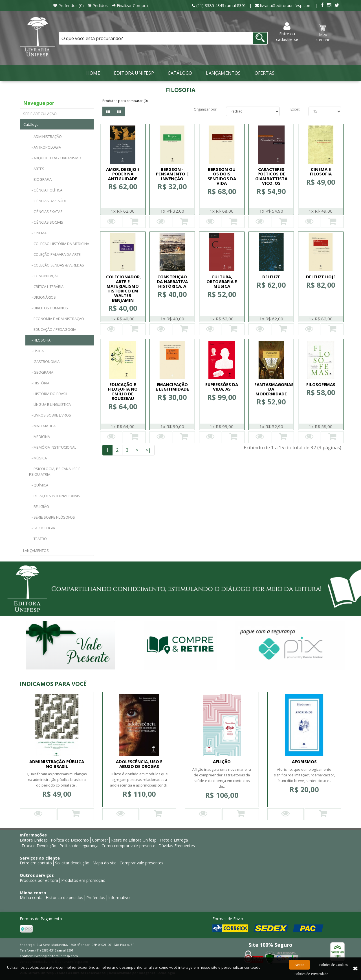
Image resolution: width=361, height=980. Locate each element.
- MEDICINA (39, 437)
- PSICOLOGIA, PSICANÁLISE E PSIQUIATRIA (55, 472)
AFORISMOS (304, 761)
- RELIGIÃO (39, 506)
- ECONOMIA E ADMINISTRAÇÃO (57, 319)
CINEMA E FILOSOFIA (321, 172)
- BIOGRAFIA (40, 179)
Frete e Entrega (174, 840)
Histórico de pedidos (64, 898)
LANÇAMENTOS (223, 73)
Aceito (299, 969)
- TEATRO (38, 539)
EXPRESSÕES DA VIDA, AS (222, 387)
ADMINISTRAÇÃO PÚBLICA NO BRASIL (57, 764)
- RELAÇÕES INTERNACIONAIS (55, 496)
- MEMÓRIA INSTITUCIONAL (53, 447)
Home (93, 73)
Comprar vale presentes (141, 863)
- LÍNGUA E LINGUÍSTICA (50, 404)
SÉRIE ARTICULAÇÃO (40, 114)
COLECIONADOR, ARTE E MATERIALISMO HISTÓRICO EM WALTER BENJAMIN (123, 288)
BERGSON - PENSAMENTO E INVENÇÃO (172, 174)
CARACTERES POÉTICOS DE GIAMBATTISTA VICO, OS (271, 176)
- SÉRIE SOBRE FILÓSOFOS (52, 517)
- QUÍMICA (39, 485)
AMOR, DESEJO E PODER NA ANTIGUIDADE (123, 174)
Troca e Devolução (39, 846)
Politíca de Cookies (334, 969)
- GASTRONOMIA (44, 362)
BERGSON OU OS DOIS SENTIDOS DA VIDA (222, 176)
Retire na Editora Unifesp (134, 840)
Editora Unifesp (134, 73)
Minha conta (31, 898)
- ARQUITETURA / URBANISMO (55, 158)
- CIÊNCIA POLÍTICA (46, 190)
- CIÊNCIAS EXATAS (46, 212)
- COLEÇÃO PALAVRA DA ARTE (55, 254)
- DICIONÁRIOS (42, 297)
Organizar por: (206, 109)
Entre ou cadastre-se (287, 32)
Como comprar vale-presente (128, 846)
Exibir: (295, 109)
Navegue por (39, 103)
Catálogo (180, 73)
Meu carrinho (323, 33)
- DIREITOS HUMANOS (49, 308)
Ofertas (265, 73)
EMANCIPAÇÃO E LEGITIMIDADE (172, 387)
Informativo (119, 898)
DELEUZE (271, 277)
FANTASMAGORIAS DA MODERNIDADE (274, 389)
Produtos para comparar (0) (125, 101)
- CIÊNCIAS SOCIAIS (46, 222)
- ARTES (37, 169)
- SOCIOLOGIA (42, 528)
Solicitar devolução (72, 863)
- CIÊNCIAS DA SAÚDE (48, 201)
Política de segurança (79, 846)
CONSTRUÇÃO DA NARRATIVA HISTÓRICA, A (172, 281)
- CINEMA (38, 233)
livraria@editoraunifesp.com (56, 956)
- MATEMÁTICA (42, 426)
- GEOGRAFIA (41, 372)
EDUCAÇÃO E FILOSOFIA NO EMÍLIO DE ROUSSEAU (123, 391)
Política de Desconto (70, 840)
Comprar (100, 840)
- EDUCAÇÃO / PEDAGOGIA (53, 329)
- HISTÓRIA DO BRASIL (49, 394)
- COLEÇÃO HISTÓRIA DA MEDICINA (59, 244)
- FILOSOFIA (40, 340)
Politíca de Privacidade (311, 977)
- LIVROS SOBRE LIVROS (50, 415)
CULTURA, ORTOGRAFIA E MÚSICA (222, 281)
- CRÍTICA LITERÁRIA (46, 287)
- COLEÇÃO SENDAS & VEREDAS (57, 265)
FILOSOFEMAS (321, 384)
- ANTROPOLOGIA (45, 147)
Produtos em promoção (83, 880)
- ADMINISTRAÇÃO (45, 136)
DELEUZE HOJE (321, 277)
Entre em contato (36, 863)
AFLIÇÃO (222, 761)
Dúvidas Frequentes (177, 846)
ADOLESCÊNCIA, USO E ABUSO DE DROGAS (139, 764)
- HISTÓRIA (39, 383)
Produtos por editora (39, 880)
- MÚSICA (38, 458)
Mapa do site (104, 863)
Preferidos (96, 898)
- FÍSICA (36, 351)
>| (148, 450)
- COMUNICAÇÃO (44, 276)
